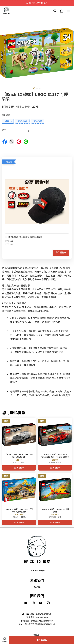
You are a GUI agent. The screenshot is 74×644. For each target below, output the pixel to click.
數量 (4, 129)
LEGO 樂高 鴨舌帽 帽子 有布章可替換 (24, 237)
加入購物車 (61, 252)
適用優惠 (6, 115)
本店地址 (37, 587)
